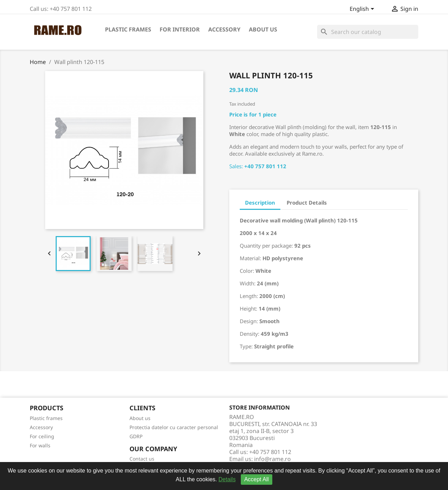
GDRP (136, 436)
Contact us (142, 459)
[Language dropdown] (363, 9)
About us (263, 29)
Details (227, 479)
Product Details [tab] (307, 203)
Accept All (257, 479)
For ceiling (42, 436)
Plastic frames (128, 29)
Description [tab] (260, 203)
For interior (180, 29)
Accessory (224, 29)
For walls (40, 445)
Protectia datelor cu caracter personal (174, 427)
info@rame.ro (272, 459)
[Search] (368, 32)
